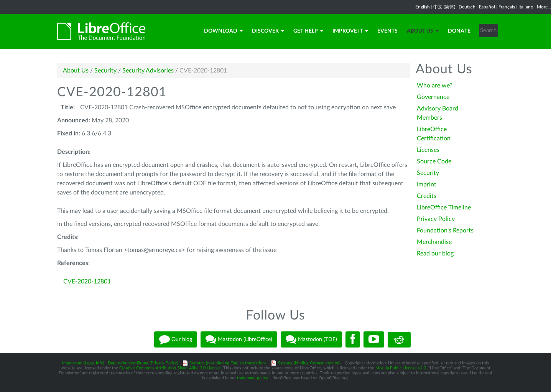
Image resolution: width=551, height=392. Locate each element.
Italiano (526, 7)
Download (223, 31)
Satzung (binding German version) (309, 363)
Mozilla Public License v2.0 (401, 368)
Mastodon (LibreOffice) (239, 339)
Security (105, 71)
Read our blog (435, 254)
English (423, 7)
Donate (459, 31)
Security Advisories (148, 71)
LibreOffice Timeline (444, 208)
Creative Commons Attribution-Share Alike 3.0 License (170, 368)
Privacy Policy (436, 219)
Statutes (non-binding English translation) (228, 363)
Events (387, 31)
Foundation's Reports (445, 231)
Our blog (176, 339)
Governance (433, 97)
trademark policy (252, 378)
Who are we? (435, 86)
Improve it (350, 31)
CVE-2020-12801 (87, 282)
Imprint (427, 184)
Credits (427, 196)
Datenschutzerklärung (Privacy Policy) (143, 363)
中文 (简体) (444, 7)
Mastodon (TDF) (311, 339)
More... (544, 7)
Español (487, 7)
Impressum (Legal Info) (83, 363)
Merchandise (434, 242)
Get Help (308, 31)
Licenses (428, 150)
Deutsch (467, 7)
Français (507, 7)
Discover (268, 31)
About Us (423, 31)
